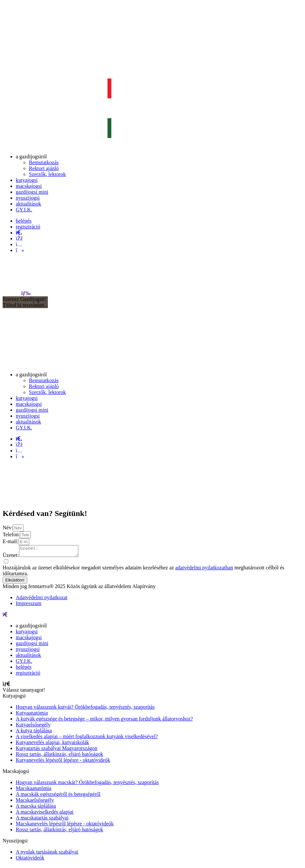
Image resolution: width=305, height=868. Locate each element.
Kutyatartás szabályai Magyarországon (57, 750)
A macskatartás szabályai (42, 820)
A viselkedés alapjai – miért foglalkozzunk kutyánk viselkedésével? (87, 738)
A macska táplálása (36, 808)
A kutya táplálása (34, 732)
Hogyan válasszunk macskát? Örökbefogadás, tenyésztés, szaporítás (87, 784)
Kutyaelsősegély (33, 727)
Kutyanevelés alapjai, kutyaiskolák (52, 744)
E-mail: (10, 541)
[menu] (26, 293)
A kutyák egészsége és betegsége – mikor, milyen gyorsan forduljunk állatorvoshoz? (104, 721)
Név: (8, 528)
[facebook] (19, 238)
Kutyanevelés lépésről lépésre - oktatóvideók (63, 762)
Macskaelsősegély (35, 802)
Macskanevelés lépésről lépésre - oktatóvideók (65, 826)
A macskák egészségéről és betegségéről (58, 796)
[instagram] (19, 244)
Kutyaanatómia (32, 715)
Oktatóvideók (30, 860)
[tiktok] (20, 250)
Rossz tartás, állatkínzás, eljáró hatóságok (60, 756)
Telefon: (11, 534)
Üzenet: (11, 557)
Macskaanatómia (33, 790)
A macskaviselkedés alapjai (45, 814)
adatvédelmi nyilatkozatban (204, 570)
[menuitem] (31, 157)
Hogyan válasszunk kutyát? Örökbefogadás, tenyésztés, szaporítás (85, 709)
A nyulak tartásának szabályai (47, 854)
